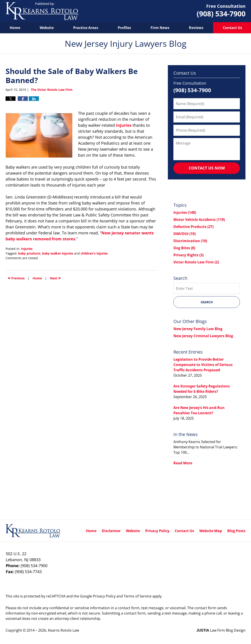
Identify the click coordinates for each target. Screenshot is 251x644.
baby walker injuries (58, 253)
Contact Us (184, 531)
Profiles (124, 28)
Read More (183, 463)
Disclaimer (111, 531)
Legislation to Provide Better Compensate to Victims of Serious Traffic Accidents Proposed (203, 365)
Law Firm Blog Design (221, 630)
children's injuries (94, 253)
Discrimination (190, 241)
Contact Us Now (207, 168)
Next (55, 278)
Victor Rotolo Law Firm (196, 262)
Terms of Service (138, 596)
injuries (124, 125)
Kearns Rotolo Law (63, 630)
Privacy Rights (188, 255)
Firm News (160, 28)
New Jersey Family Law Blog (198, 329)
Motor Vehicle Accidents (199, 220)
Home (15, 28)
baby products (29, 253)
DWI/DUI (184, 234)
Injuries (27, 249)
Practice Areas (86, 28)
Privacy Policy (157, 531)
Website (47, 28)
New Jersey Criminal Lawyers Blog (203, 336)
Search (207, 302)
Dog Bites (184, 248)
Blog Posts (236, 531)
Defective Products (193, 227)
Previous (16, 278)
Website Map (211, 531)
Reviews (196, 28)
